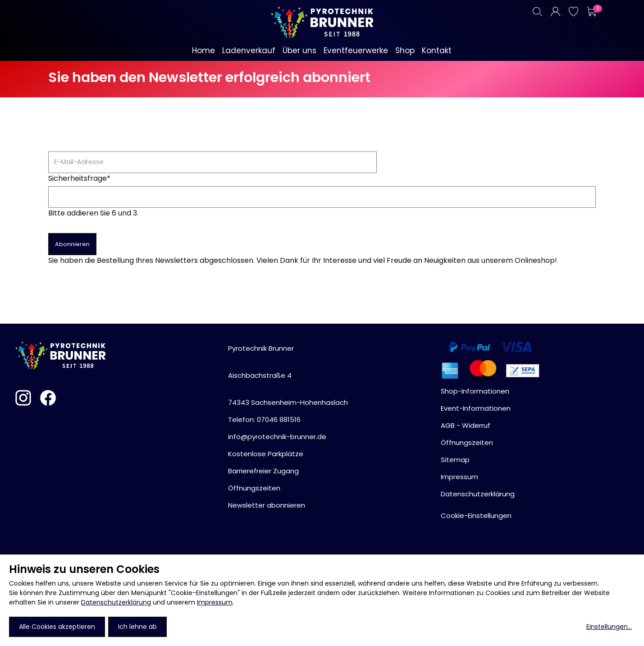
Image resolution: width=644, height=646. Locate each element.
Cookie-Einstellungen (476, 515)
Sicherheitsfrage (79, 178)
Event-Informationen (476, 408)
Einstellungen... (609, 627)
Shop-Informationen (475, 391)
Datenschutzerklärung (116, 602)
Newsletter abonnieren (267, 505)
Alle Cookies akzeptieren (57, 627)
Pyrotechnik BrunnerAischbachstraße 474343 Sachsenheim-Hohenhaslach (288, 375)
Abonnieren (72, 244)
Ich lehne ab (137, 627)
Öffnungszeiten (254, 488)
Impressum (215, 602)
